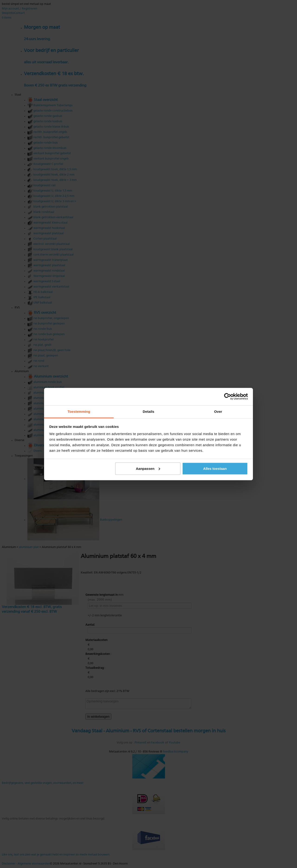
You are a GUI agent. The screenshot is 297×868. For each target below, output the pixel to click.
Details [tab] (148, 411)
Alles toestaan (215, 468)
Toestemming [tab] (79, 411)
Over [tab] (218, 411)
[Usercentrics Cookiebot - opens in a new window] (228, 397)
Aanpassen (148, 468)
